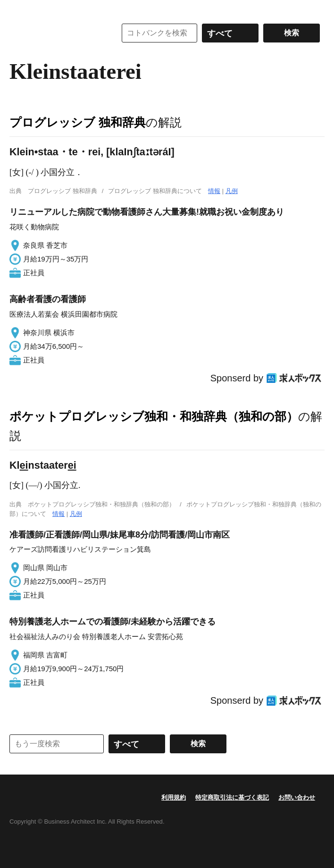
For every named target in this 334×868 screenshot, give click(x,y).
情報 (214, 191)
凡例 (232, 191)
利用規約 (174, 797)
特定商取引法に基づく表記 (232, 797)
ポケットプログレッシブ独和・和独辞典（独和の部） (154, 416)
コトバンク (56, 33)
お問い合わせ (297, 797)
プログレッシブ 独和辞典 (78, 122)
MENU (19, 9)
